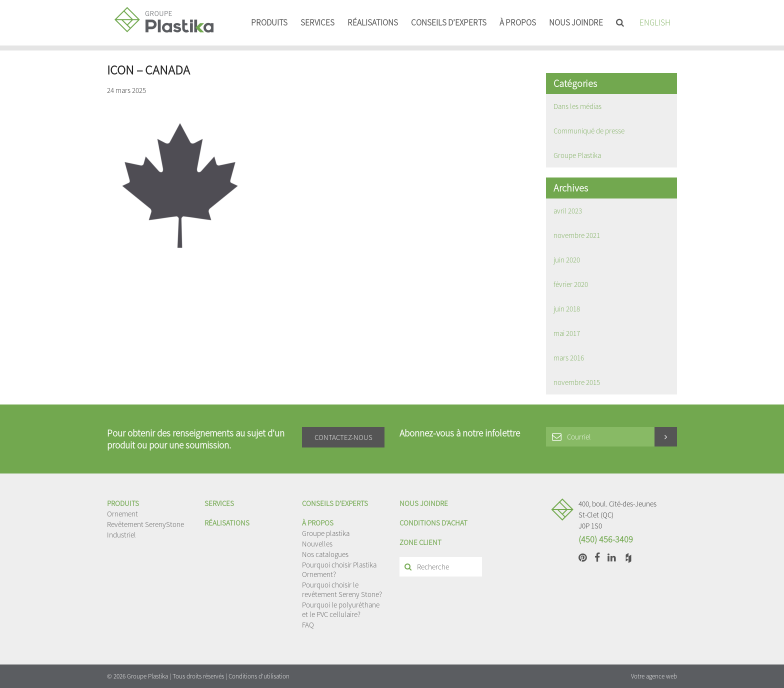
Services (317, 22)
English (655, 22)
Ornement (122, 514)
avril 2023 (568, 211)
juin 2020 (567, 260)
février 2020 (571, 284)
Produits (269, 22)
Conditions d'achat (433, 523)
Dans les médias (577, 106)
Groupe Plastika (577, 155)
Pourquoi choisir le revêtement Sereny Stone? (342, 589)
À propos (518, 22)
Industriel (121, 535)
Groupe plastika (326, 533)
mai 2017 (567, 333)
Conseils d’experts (449, 22)
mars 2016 (569, 358)
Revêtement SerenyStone (145, 524)
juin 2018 (567, 309)
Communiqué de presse (589, 131)
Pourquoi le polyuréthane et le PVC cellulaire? (341, 609)
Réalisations (373, 22)
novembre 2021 (577, 235)
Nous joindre (576, 22)
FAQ (308, 625)
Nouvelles (317, 544)
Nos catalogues (325, 554)
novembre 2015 (577, 382)
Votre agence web (654, 676)
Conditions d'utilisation (259, 676)
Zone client (420, 542)
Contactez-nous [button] (343, 437)
